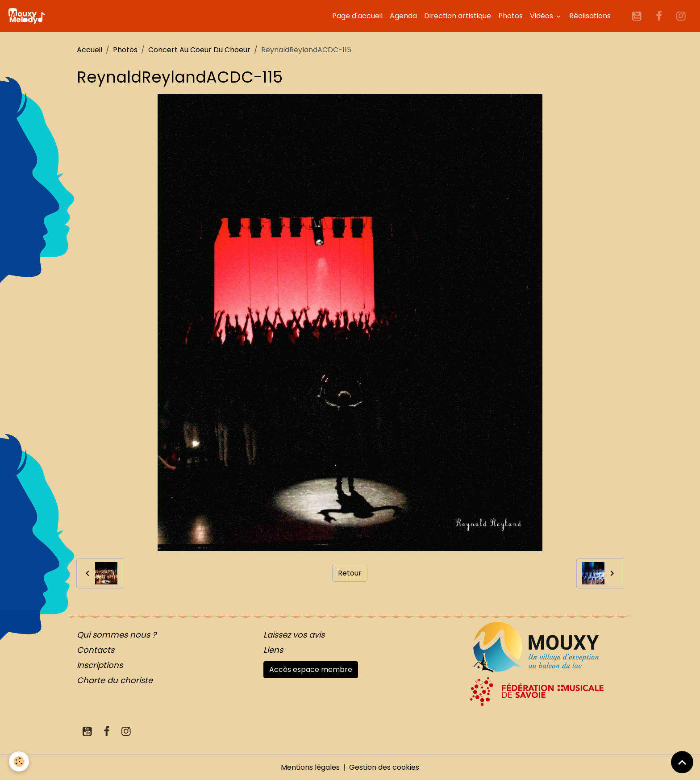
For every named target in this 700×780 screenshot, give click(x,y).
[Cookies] (19, 761)
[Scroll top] (682, 762)
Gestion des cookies (384, 767)
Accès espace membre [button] (311, 669)
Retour (350, 573)
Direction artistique (458, 16)
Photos (510, 16)
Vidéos (542, 16)
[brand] (28, 16)
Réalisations (590, 16)
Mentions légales (310, 767)
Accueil (90, 50)
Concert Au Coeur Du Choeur (199, 50)
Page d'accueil (357, 16)
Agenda (403, 16)
